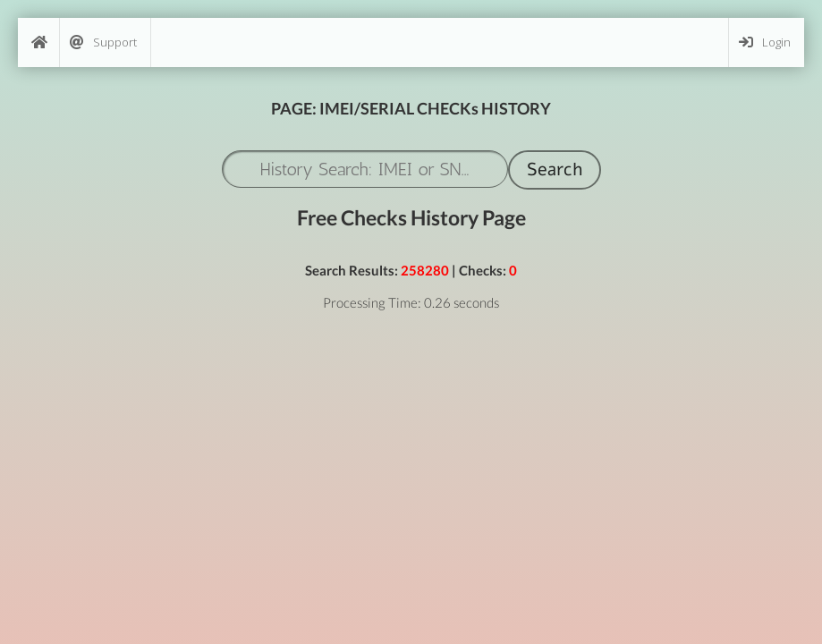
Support (103, 42)
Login (765, 42)
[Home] (38, 42)
